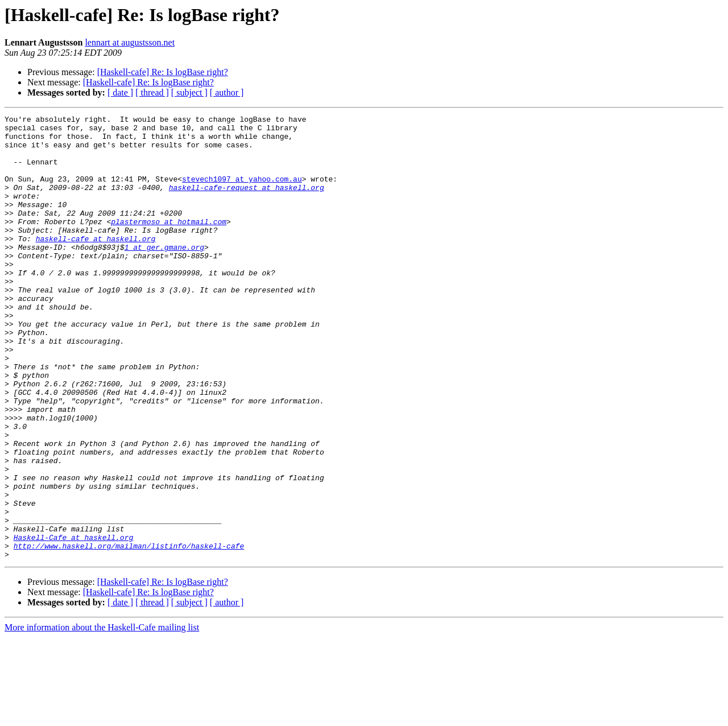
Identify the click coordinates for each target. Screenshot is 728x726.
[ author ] (227, 92)
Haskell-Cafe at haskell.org (74, 622)
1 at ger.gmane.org (164, 274)
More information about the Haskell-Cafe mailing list (102, 716)
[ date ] (120, 92)
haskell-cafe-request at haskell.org (247, 203)
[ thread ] (152, 92)
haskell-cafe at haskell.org (96, 264)
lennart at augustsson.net (130, 42)
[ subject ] (189, 92)
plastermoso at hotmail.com (169, 244)
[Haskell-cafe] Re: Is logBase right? (163, 72)
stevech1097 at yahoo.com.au (242, 192)
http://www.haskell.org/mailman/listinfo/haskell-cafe (129, 633)
